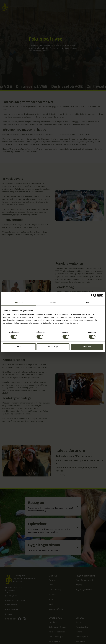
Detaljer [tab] (53, 302)
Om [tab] (88, 302)
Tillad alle (87, 347)
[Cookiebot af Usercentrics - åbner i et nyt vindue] (93, 295)
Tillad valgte (53, 347)
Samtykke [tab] (18, 302)
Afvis (19, 347)
